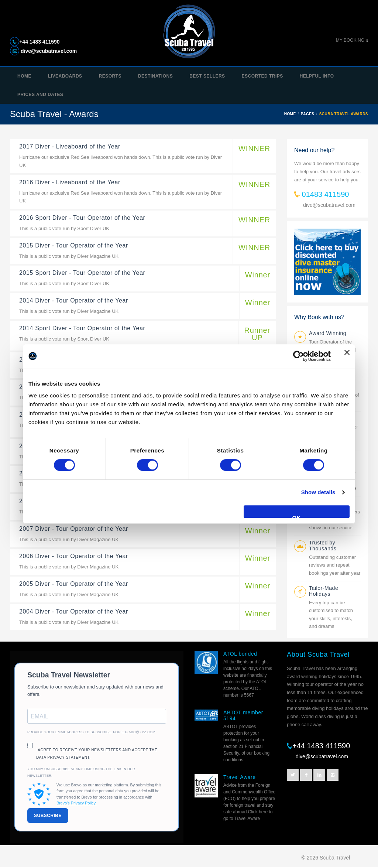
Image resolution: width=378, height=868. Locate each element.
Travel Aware (240, 777)
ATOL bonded (240, 654)
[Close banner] (347, 356)
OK (297, 516)
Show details (318, 492)
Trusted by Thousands (323, 546)
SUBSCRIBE (48, 816)
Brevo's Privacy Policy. (76, 803)
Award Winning (328, 333)
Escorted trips (262, 76)
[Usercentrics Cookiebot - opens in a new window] (298, 356)
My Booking (350, 40)
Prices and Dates (40, 95)
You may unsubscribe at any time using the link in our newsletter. (81, 772)
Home (24, 76)
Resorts (110, 76)
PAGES (308, 114)
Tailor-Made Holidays (324, 591)
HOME (290, 114)
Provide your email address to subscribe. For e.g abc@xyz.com (91, 732)
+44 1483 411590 (39, 42)
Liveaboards (65, 76)
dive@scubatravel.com (48, 51)
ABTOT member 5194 (243, 715)
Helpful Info (317, 76)
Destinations (155, 76)
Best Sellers (207, 76)
